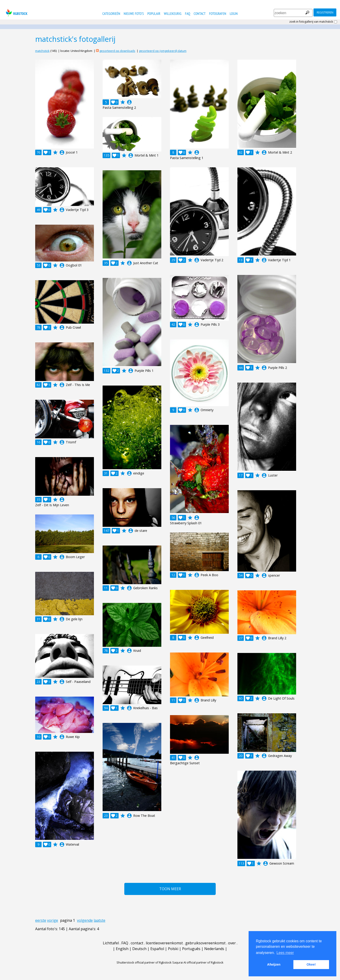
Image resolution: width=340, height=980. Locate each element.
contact (200, 13)
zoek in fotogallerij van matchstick (311, 22)
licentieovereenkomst (164, 943)
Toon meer (170, 889)
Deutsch (139, 949)
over (232, 943)
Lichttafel (111, 943)
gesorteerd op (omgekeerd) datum (163, 51)
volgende (85, 920)
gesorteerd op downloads (117, 51)
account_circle (62, 152)
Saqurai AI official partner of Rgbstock (198, 962)
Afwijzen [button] (274, 964)
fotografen (218, 13)
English (122, 949)
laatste (100, 920)
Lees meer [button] (285, 953)
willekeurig (173, 13)
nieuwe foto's (134, 13)
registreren (325, 12)
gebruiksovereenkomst (205, 943)
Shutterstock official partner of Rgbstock (144, 962)
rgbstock (16, 13)
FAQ (188, 13)
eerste (41, 920)
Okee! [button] (311, 964)
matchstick (42, 51)
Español (157, 949)
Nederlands (214, 949)
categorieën (111, 13)
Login (234, 13)
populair (154, 13)
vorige (53, 920)
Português (191, 949)
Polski (173, 949)
